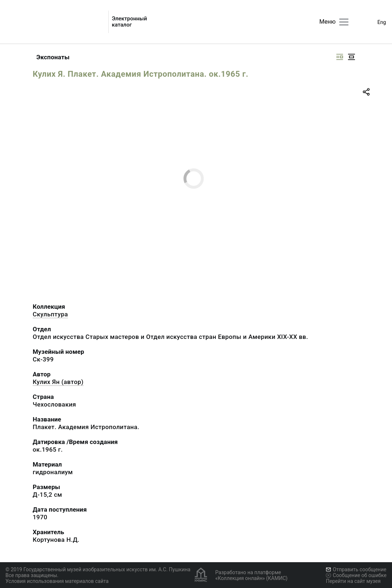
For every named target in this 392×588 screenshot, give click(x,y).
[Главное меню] (344, 22)
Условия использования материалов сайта (57, 581)
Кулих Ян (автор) (58, 382)
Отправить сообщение (356, 569)
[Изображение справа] (340, 57)
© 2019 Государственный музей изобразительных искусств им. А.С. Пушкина (98, 569)
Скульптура (50, 314)
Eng (382, 22)
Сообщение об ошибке (356, 575)
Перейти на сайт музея (353, 581)
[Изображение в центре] (351, 57)
